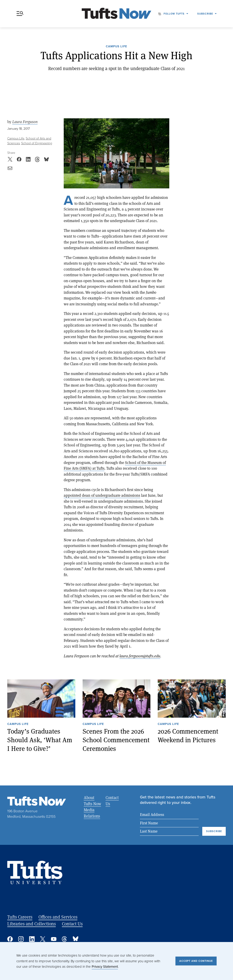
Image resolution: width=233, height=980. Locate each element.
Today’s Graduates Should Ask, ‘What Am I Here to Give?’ (40, 740)
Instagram (21, 939)
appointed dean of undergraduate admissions (102, 495)
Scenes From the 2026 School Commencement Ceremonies (116, 740)
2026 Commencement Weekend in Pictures (188, 736)
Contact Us (112, 801)
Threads (65, 939)
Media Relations (92, 813)
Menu (20, 14)
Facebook (10, 939)
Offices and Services (58, 917)
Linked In (32, 939)
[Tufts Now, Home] (116, 14)
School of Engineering (37, 143)
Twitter (43, 939)
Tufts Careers (20, 917)
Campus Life (116, 47)
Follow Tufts (174, 14)
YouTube (54, 939)
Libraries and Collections (32, 924)
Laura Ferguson (25, 122)
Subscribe (205, 14)
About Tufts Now (92, 801)
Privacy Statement (105, 967)
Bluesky (76, 939)
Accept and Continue (196, 961)
